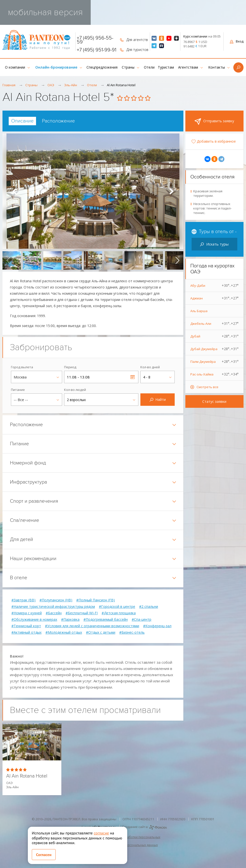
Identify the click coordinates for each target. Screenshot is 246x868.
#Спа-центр (142, 620)
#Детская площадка (119, 613)
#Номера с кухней (27, 613)
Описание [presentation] (22, 121)
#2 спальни (149, 607)
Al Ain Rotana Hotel (27, 776)
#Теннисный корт (26, 626)
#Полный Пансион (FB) (96, 600)
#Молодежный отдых (64, 632)
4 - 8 (147, 377)
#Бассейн (54, 613)
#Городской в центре (117, 607)
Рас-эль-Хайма (215, 374)
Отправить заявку (214, 122)
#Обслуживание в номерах (34, 620)
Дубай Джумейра (215, 349)
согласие (101, 833)
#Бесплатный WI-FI (82, 613)
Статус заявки (214, 401)
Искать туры (214, 244)
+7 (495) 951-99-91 (97, 50)
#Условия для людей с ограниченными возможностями (92, 626)
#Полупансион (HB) (56, 600)
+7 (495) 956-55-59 (95, 40)
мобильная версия (45, 12)
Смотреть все (207, 387)
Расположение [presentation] (58, 121)
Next (171, 191)
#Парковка (70, 620)
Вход (237, 41)
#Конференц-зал (157, 626)
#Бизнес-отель (132, 632)
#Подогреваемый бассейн (106, 620)
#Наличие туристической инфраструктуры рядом (53, 607)
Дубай (215, 336)
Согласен (44, 855)
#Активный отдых (26, 632)
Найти (158, 399)
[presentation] (8, 260)
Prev (14, 191)
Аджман (215, 298)
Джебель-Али (215, 324)
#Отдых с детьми (101, 632)
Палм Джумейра (215, 362)
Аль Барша (199, 311)
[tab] (22, 121)
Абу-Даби (215, 286)
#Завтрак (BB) (23, 600)
